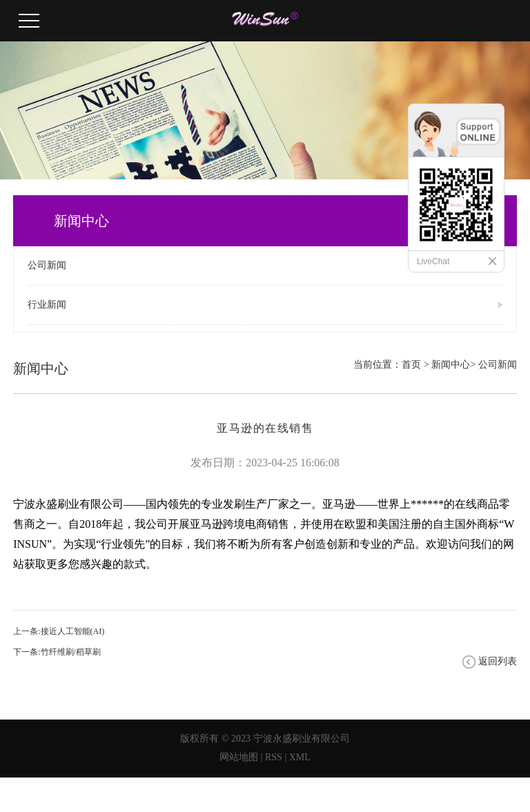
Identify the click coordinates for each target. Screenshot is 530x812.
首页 (411, 365)
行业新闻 (47, 305)
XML (300, 757)
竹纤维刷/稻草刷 (71, 652)
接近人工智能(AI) (73, 631)
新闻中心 (451, 365)
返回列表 (498, 661)
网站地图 (239, 757)
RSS (274, 757)
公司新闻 (47, 265)
